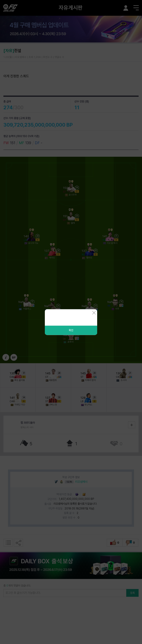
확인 (71, 330)
